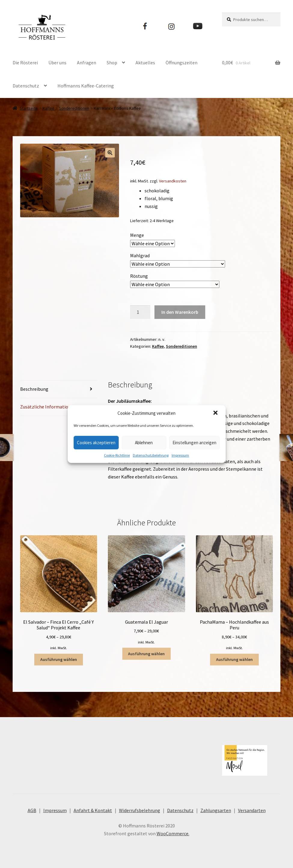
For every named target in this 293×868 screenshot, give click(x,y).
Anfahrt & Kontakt (93, 810)
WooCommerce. (173, 833)
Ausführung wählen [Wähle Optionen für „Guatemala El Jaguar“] (146, 654)
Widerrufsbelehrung (140, 810)
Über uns (57, 63)
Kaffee (49, 108)
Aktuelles (145, 63)
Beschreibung (34, 389)
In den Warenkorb (180, 312)
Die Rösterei (25, 63)
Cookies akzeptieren (96, 443)
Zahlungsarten (216, 810)
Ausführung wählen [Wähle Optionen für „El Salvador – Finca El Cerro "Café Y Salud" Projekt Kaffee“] (59, 659)
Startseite (29, 108)
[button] (216, 413)
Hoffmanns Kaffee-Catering (86, 86)
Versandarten (252, 810)
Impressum (180, 455)
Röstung (139, 276)
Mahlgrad (140, 255)
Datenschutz (26, 86)
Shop (112, 63)
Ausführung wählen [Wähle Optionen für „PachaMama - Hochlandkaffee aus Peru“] (234, 659)
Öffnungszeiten (182, 63)
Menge (137, 235)
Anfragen (87, 63)
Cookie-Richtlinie (117, 455)
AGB (32, 810)
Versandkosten (173, 181)
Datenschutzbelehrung (151, 455)
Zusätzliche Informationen (48, 407)
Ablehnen (144, 443)
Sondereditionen (74, 108)
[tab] (59, 389)
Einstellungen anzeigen (194, 443)
